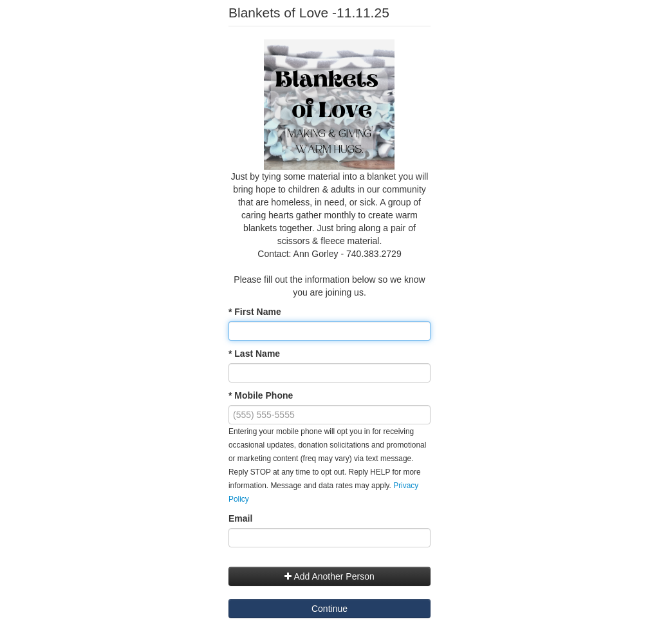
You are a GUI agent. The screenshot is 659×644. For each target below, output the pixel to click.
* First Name (255, 312)
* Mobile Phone (261, 395)
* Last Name (254, 354)
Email (240, 518)
